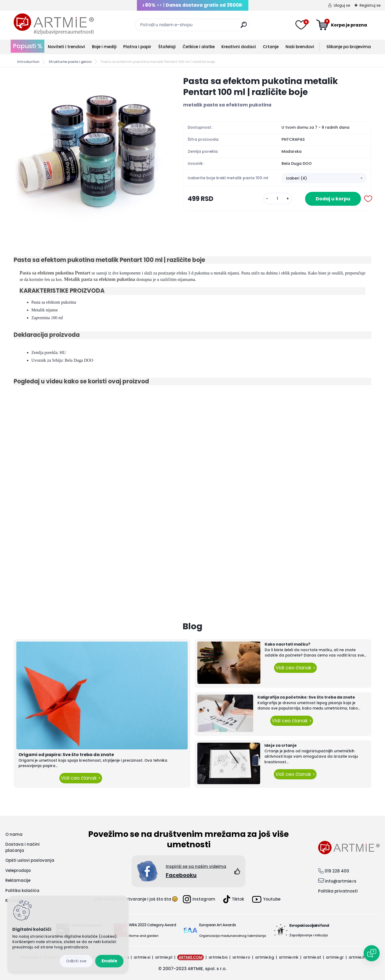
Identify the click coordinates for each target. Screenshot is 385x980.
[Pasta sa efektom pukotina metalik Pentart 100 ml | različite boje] (90, 152)
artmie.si (142, 957)
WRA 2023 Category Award (152, 925)
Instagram (199, 899)
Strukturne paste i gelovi (70, 62)
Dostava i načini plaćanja (22, 847)
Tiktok (234, 899)
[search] (244, 27)
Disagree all (76, 961)
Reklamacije (18, 880)
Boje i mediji (104, 47)
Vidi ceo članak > (81, 778)
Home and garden (144, 936)
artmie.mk (289, 957)
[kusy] (278, 199)
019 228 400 (337, 871)
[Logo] (54, 24)
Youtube (266, 899)
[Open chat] (372, 953)
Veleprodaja (18, 870)
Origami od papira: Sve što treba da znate (66, 755)
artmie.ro (241, 957)
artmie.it (357, 957)
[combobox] (324, 178)
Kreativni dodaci (239, 47)
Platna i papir (137, 47)
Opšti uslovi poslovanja (30, 860)
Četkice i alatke (199, 47)
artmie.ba (218, 957)
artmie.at (312, 957)
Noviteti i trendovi (66, 47)
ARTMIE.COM (190, 957)
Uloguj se (342, 5)
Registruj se (370, 5)
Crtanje (271, 47)
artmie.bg (265, 957)
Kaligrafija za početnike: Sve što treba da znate (306, 697)
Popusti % (28, 46)
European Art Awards (217, 925)
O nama (14, 834)
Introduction (28, 62)
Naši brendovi (300, 47)
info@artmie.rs (341, 881)
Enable (109, 961)
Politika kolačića (22, 891)
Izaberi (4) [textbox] (297, 178)
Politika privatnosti (338, 891)
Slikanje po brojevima (349, 47)
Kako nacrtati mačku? (288, 644)
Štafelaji (167, 47)
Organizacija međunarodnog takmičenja (233, 936)
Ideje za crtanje (281, 745)
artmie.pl (164, 957)
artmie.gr (335, 957)
